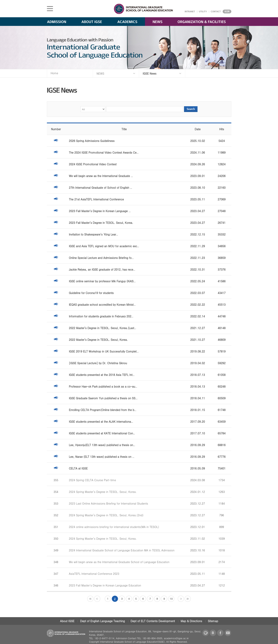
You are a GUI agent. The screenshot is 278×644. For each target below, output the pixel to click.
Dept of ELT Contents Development (153, 621)
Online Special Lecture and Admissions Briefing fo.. (101, 258)
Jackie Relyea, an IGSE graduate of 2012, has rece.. (102, 269)
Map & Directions (191, 621)
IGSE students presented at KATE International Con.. (102, 433)
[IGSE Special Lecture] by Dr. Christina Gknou (98, 363)
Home (54, 73)
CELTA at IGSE (78, 468)
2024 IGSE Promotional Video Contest (93, 164)
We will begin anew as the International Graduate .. (101, 176)
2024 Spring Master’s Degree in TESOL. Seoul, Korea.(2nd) (106, 515)
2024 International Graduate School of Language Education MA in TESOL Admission (122, 550)
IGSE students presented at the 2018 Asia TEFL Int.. (102, 375)
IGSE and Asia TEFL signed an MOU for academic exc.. (104, 246)
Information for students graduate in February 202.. (101, 316)
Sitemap (213, 621)
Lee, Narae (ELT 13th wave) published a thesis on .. (102, 457)
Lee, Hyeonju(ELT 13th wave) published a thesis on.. (102, 445)
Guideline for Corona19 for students (91, 293)
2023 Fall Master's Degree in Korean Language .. (100, 211)
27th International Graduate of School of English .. (101, 188)
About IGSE (67, 621)
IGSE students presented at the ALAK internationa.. (101, 422)
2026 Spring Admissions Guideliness (92, 141)
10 (171, 599)
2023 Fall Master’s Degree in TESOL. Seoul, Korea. (101, 223)
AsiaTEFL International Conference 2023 (94, 574)
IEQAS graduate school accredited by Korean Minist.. (102, 305)
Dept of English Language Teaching (102, 621)
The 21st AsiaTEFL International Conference (96, 199)
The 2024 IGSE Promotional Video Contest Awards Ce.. (104, 152)
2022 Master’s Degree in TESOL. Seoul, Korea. (98, 340)
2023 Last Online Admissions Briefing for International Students (109, 503)
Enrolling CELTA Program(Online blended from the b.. (103, 410)
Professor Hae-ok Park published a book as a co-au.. (103, 386)
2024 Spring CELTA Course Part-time (93, 480)
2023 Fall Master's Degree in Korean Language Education (105, 585)
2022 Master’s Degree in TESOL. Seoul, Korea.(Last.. (103, 328)
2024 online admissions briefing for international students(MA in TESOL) (114, 527)
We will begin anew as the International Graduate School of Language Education (119, 562)
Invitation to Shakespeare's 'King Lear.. (94, 234)
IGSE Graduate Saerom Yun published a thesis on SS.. (103, 398)
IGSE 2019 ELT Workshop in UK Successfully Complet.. (104, 351)
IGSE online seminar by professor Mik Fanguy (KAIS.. (102, 281)
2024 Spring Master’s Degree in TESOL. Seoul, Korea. (103, 492)
